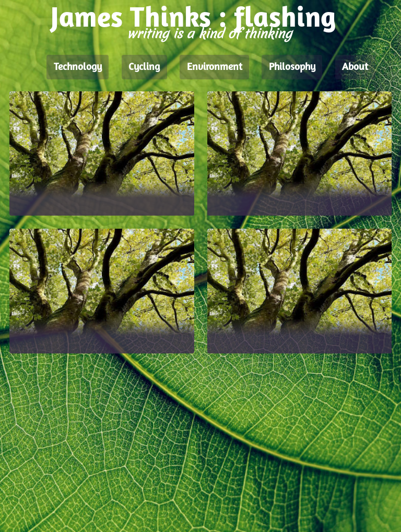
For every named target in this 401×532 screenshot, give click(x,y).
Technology (78, 67)
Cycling (144, 67)
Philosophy (292, 67)
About (355, 67)
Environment (215, 67)
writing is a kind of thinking (209, 34)
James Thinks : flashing (193, 20)
